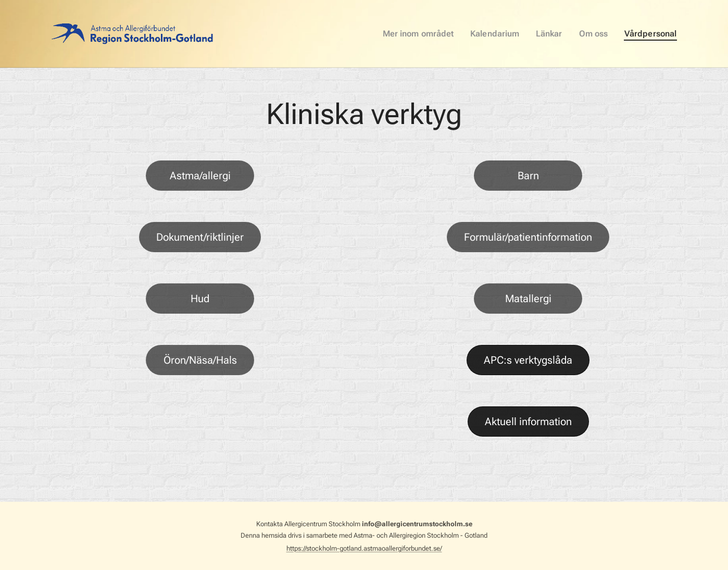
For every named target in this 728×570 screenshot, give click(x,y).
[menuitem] (431, 34)
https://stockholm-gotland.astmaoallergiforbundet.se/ (364, 548)
